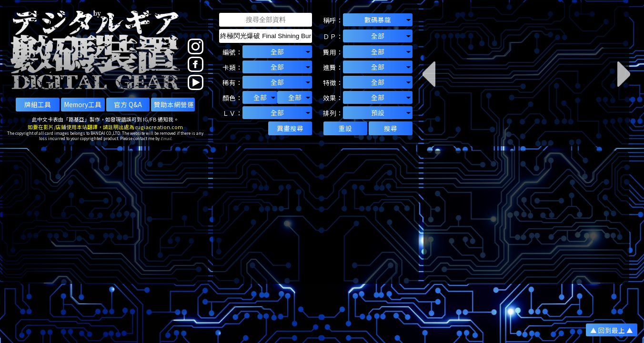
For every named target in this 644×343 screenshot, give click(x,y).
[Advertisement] (106, 217)
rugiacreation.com (159, 127)
